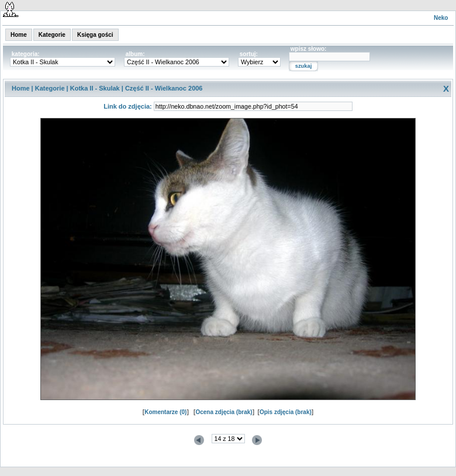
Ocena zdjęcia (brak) (224, 412)
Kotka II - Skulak (95, 88)
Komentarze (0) (165, 412)
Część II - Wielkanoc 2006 (164, 88)
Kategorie (52, 35)
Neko (441, 18)
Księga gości (95, 35)
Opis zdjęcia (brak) (286, 412)
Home (19, 35)
